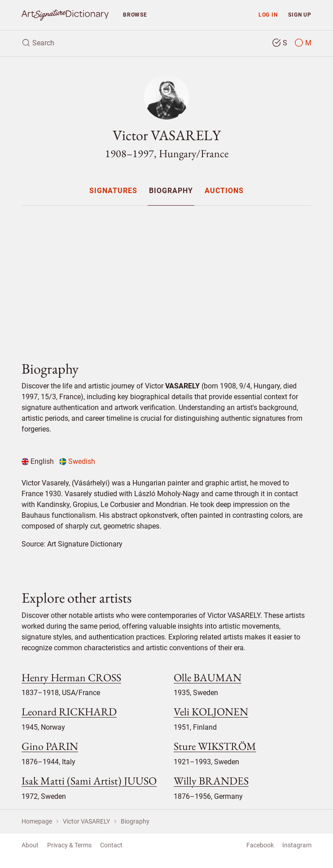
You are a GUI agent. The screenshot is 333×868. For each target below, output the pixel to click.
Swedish (77, 461)
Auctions (224, 191)
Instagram (297, 845)
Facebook (260, 845)
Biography (171, 191)
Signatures (113, 191)
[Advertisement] (166, 276)
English (38, 461)
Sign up (300, 15)
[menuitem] (113, 191)
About (30, 845)
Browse (135, 15)
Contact (111, 845)
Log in (268, 15)
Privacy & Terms (69, 845)
